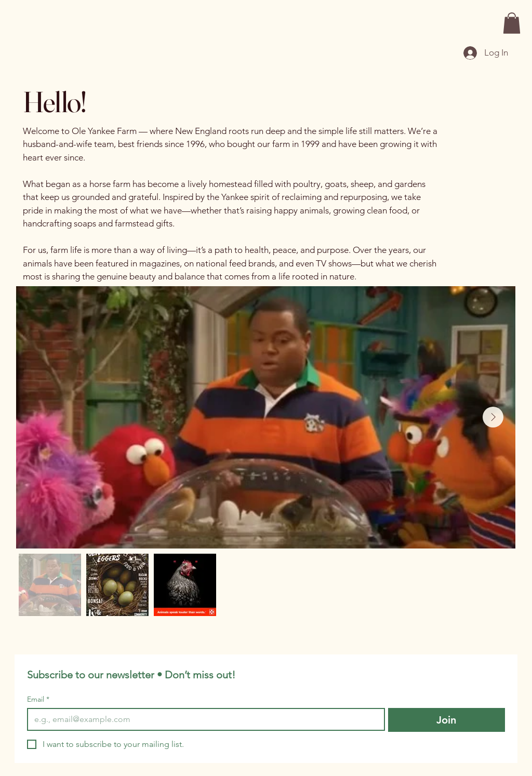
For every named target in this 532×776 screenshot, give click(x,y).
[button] (512, 23)
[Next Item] (493, 417)
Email (38, 699)
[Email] (203, 719)
